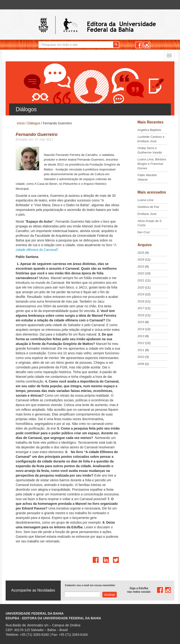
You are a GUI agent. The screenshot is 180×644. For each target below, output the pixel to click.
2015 (141, 322)
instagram (147, 45)
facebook (139, 45)
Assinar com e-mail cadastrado (110, 595)
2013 (141, 336)
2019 (141, 294)
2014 (141, 329)
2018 (141, 301)
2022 (141, 273)
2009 (141, 364)
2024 (141, 259)
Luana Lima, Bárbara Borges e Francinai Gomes (152, 164)
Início (21, 123)
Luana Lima (146, 200)
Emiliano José (147, 214)
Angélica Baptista (149, 130)
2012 (141, 343)
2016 (141, 315)
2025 (141, 253)
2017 (141, 308)
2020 (141, 287)
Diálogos (34, 123)
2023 (141, 267)
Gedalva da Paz (149, 207)
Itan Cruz (144, 232)
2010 (141, 357)
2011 (141, 350)
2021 (141, 280)
